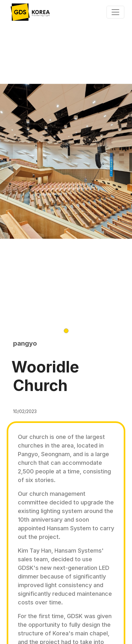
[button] (66, 331)
